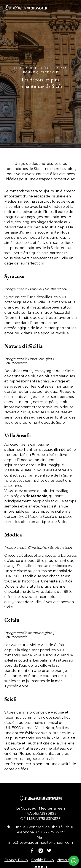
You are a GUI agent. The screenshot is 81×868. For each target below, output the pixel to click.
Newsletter (67, 860)
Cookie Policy (43, 860)
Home (18, 68)
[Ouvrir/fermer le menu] (74, 8)
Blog (29, 68)
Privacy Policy (16, 860)
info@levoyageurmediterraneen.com (41, 843)
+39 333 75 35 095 (51, 832)
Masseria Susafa (18, 470)
